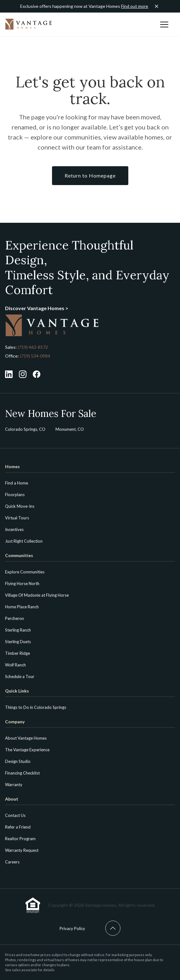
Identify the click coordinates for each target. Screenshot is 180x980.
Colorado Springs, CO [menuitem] (25, 429)
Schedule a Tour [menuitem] (20, 676)
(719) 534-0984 (35, 356)
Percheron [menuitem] (15, 618)
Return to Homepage (90, 175)
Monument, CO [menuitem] (70, 429)
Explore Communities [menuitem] (25, 572)
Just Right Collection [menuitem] (24, 541)
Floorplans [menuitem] (15, 495)
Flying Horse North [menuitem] (22, 583)
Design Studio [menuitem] (18, 761)
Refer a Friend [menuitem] (18, 827)
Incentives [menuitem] (14, 529)
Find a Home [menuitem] (17, 483)
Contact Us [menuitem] (15, 815)
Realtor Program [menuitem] (20, 839)
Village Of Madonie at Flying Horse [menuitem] (37, 595)
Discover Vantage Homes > (37, 308)
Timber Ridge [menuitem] (17, 653)
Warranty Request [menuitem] (22, 850)
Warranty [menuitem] (14, 785)
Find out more (135, 6)
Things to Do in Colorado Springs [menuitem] (36, 707)
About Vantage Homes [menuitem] (26, 738)
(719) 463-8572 (33, 347)
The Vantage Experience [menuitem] (27, 750)
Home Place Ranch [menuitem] (22, 607)
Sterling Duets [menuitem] (18, 642)
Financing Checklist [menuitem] (22, 773)
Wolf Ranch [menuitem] (15, 665)
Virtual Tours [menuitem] (17, 518)
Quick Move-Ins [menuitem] (20, 506)
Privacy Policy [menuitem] (72, 928)
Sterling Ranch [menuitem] (18, 630)
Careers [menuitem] (12, 862)
